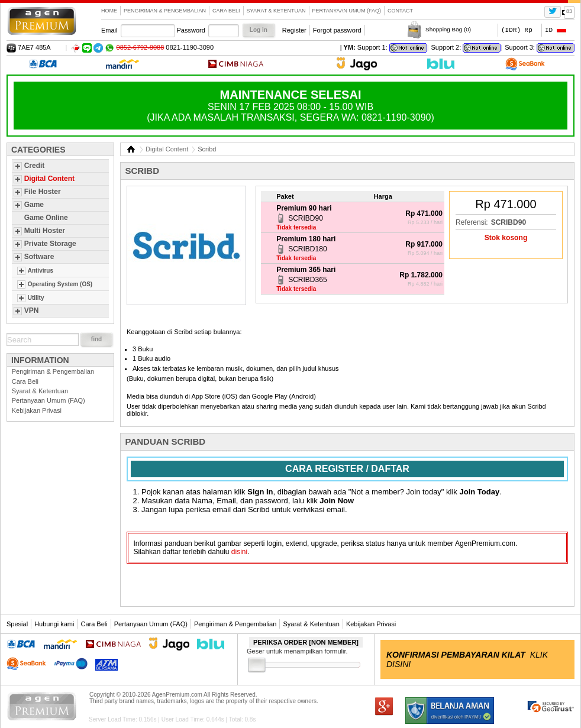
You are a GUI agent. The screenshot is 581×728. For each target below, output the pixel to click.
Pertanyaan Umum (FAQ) (347, 11)
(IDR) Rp (517, 30)
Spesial (17, 624)
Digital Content (49, 179)
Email (109, 30)
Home (109, 11)
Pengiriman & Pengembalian (165, 11)
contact (400, 11)
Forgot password (337, 30)
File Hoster (43, 192)
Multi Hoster (45, 231)
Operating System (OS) (60, 284)
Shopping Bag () (448, 29)
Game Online (46, 218)
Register (294, 30)
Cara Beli (226, 11)
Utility (36, 298)
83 (569, 11)
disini (239, 552)
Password (191, 30)
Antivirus (41, 271)
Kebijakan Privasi (37, 410)
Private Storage (50, 244)
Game (34, 205)
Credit (35, 166)
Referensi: (472, 222)
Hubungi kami (54, 624)
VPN (32, 310)
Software (39, 257)
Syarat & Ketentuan (276, 11)
